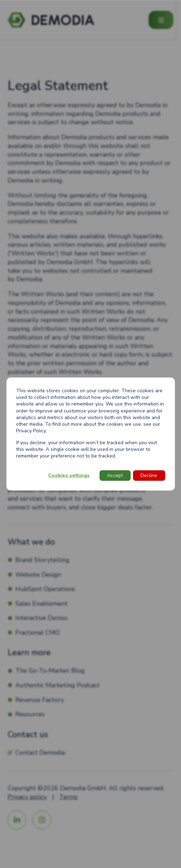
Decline (149, 475)
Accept (115, 475)
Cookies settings (69, 475)
